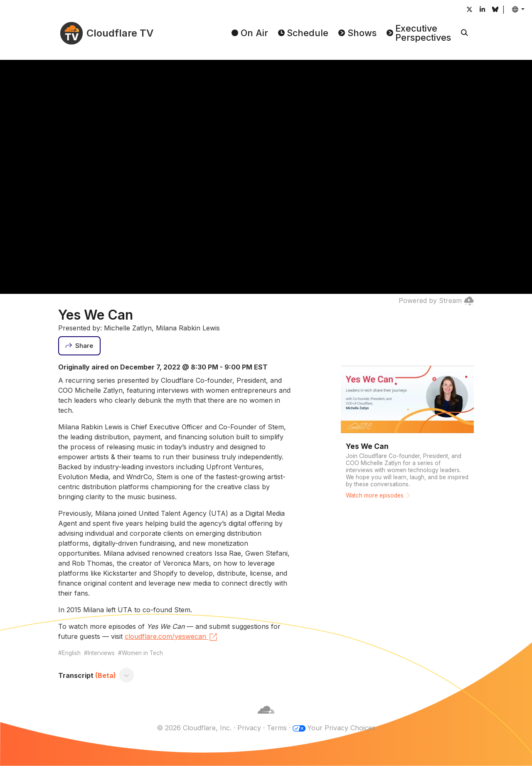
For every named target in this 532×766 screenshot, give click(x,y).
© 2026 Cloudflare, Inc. (194, 728)
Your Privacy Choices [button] (341, 728)
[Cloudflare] (266, 718)
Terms (277, 728)
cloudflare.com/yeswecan (171, 637)
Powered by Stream (436, 300)
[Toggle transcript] (127, 675)
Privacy (249, 728)
